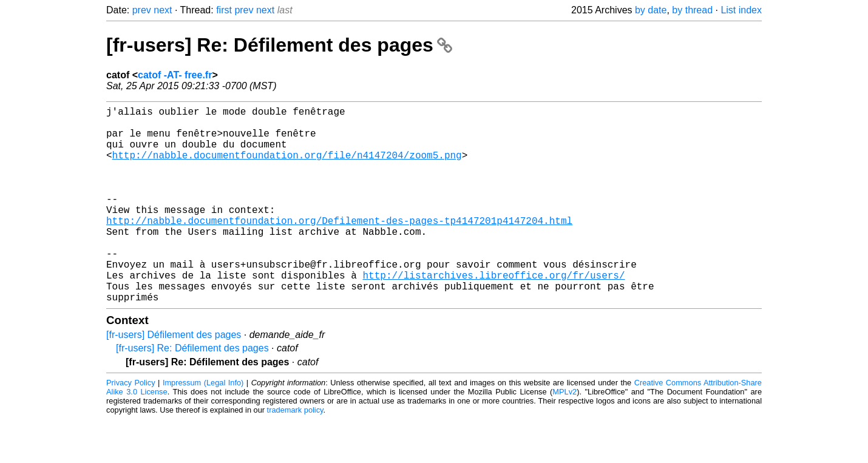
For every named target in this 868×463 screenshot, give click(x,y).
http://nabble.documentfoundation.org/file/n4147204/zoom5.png (287, 167)
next (163, 10)
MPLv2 (565, 435)
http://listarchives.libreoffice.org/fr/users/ (493, 314)
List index (741, 10)
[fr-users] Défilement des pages (174, 378)
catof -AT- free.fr (175, 75)
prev (142, 10)
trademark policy (295, 454)
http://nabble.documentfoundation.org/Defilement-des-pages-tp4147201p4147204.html (339, 247)
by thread (692, 10)
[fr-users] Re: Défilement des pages (279, 45)
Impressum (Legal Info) (203, 426)
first (224, 10)
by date (651, 10)
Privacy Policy (131, 426)
